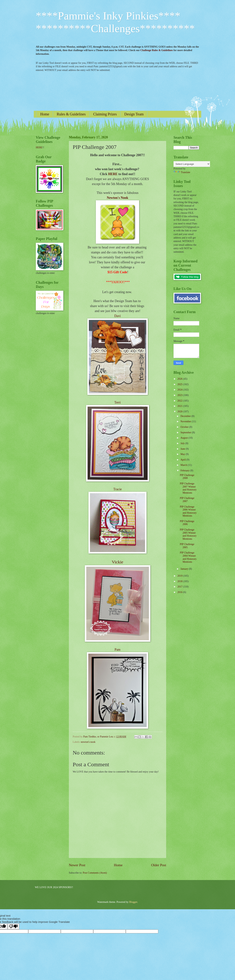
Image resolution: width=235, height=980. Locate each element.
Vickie (118, 562)
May (183, 454)
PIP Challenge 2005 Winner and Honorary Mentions (188, 534)
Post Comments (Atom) (95, 873)
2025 (180, 384)
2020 (180, 412)
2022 (180, 401)
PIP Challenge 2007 (187, 500)
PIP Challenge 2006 (187, 523)
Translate (182, 172)
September (186, 432)
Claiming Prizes (105, 114)
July (183, 443)
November (186, 421)
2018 (180, 581)
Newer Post (77, 865)
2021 (180, 406)
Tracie (117, 489)
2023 (180, 395)
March (184, 465)
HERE (113, 174)
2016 (180, 592)
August (184, 438)
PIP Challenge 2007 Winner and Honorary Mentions (188, 488)
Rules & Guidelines (71, 114)
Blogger (133, 902)
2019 (180, 576)
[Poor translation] (13, 926)
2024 (180, 390)
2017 (180, 587)
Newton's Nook (118, 198)
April (184, 460)
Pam (117, 650)
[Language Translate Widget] (192, 164)
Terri (118, 402)
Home (45, 114)
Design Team (134, 114)
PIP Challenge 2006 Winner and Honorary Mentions (188, 511)
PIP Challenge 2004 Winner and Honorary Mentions (188, 557)
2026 (180, 379)
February (185, 471)
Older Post (159, 865)
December (186, 416)
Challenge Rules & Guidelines (157, 50)
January (185, 569)
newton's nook (88, 742)
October (185, 427)
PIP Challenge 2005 (187, 546)
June (183, 449)
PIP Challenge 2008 (187, 477)
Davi (118, 316)
